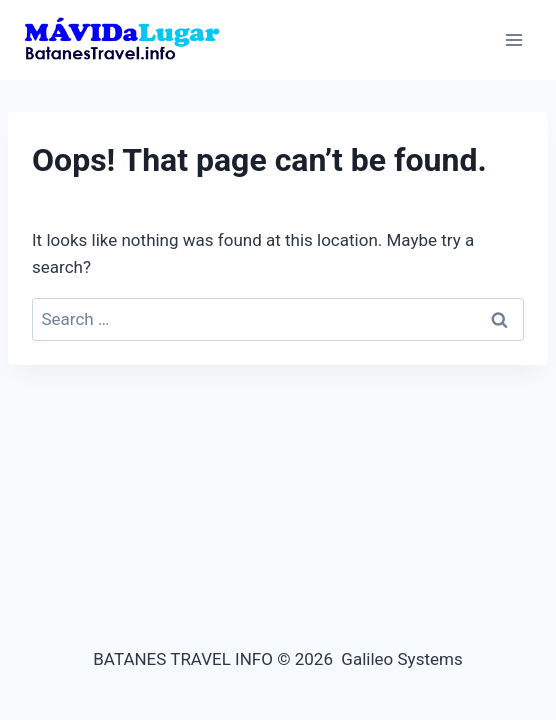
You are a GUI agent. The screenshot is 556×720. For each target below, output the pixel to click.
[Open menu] (513, 39)
